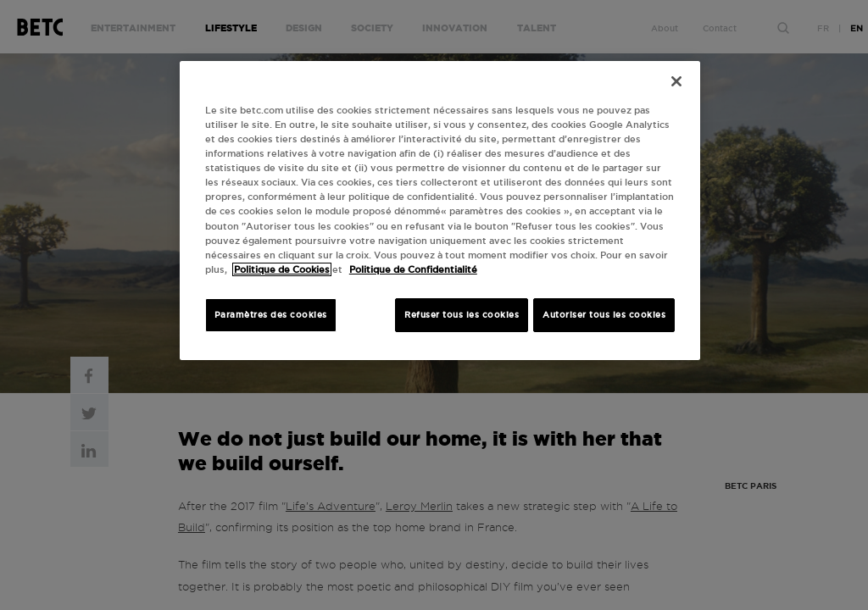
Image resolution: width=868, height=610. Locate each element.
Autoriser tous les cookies (604, 315)
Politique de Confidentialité (413, 269)
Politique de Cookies (282, 269)
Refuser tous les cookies (462, 315)
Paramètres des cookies (271, 315)
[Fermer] (676, 81)
